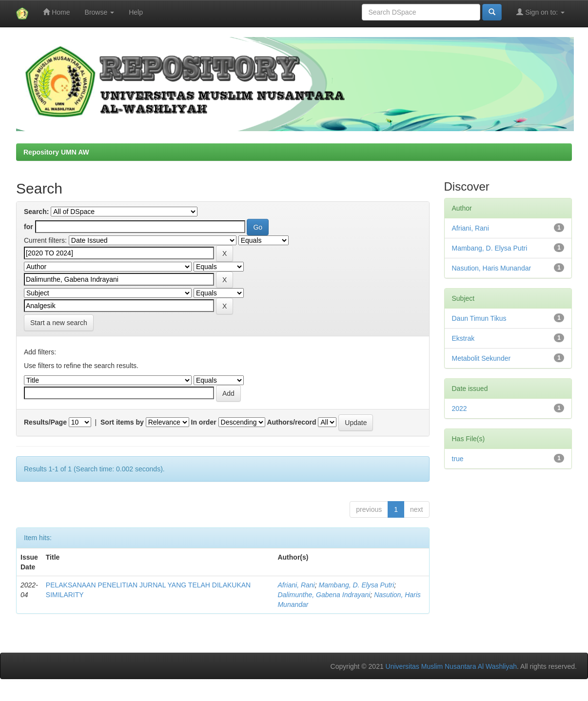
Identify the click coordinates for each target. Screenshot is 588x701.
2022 (460, 409)
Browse (100, 12)
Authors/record (291, 422)
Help (136, 12)
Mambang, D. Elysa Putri (357, 585)
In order (204, 422)
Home (56, 12)
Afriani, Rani (296, 585)
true (458, 459)
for (29, 227)
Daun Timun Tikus (479, 318)
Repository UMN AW (56, 152)
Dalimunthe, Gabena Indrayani (324, 595)
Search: (36, 212)
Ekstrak (463, 338)
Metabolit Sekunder (481, 358)
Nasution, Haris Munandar (492, 268)
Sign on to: (540, 12)
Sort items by (122, 422)
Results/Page (45, 422)
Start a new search (59, 323)
